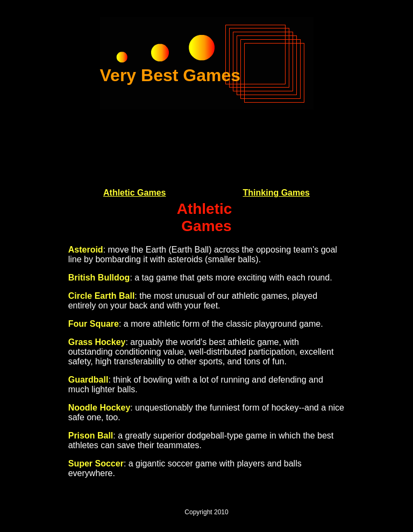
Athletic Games (134, 193)
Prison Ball (91, 436)
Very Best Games (170, 75)
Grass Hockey (97, 342)
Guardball (88, 380)
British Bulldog (99, 278)
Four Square (94, 324)
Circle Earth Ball (102, 296)
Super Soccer (96, 463)
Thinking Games (276, 193)
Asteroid (86, 250)
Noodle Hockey (99, 408)
